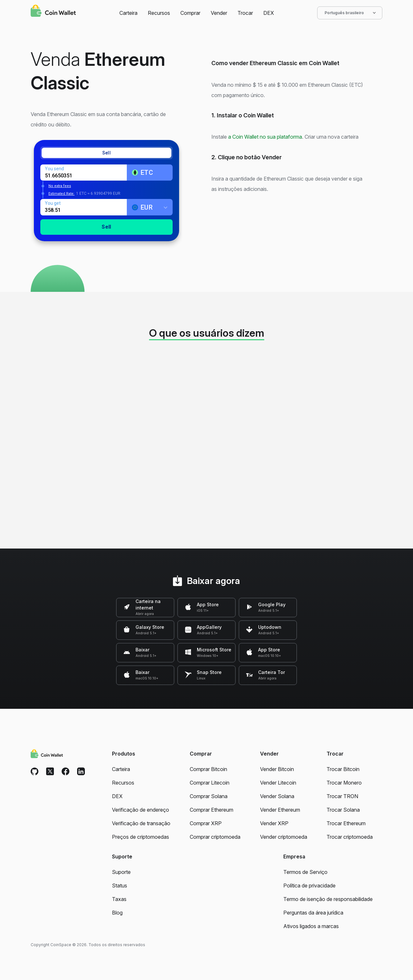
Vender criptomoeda (284, 837)
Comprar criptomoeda (215, 837)
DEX (269, 13)
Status (120, 886)
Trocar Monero (344, 783)
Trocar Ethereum (346, 823)
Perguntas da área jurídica (313, 913)
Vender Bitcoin (277, 769)
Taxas (119, 899)
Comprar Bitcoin (208, 769)
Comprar (190, 13)
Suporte (121, 872)
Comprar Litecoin (210, 783)
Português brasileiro (350, 13)
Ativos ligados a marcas (311, 926)
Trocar (245, 13)
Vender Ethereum (280, 810)
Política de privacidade (309, 886)
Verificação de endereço (141, 810)
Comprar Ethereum (212, 810)
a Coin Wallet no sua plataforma (265, 137)
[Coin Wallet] (53, 12)
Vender (219, 13)
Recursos (159, 13)
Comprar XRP (206, 823)
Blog (117, 913)
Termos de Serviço (305, 872)
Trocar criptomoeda (350, 837)
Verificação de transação (141, 823)
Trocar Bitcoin (343, 769)
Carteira (128, 13)
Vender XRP (274, 823)
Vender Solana (277, 796)
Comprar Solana (209, 796)
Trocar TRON (342, 796)
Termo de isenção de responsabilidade (328, 899)
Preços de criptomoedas (141, 837)
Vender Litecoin (278, 783)
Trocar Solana (343, 810)
